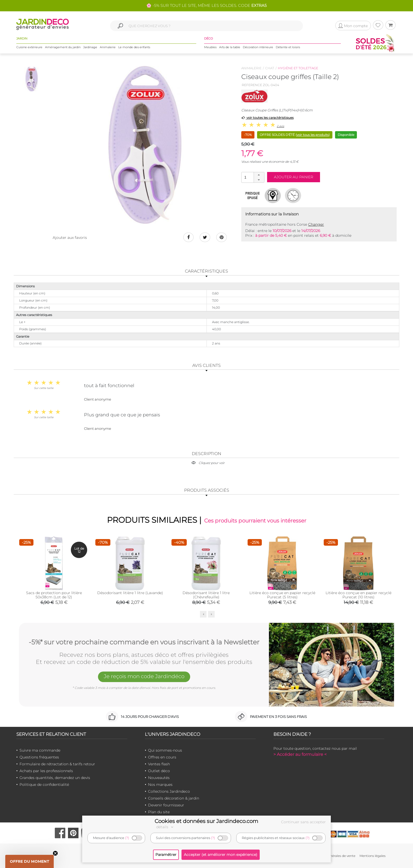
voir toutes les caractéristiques (267, 118)
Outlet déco (159, 771)
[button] (259, 175)
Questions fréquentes (39, 757)
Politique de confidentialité (44, 785)
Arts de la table (230, 47)
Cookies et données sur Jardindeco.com (206, 821)
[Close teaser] (55, 853)
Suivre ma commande (40, 750)
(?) (127, 838)
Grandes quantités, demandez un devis (55, 778)
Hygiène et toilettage (298, 68)
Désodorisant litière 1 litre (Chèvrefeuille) (206, 595)
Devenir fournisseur (166, 805)
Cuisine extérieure (29, 47)
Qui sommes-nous (165, 750)
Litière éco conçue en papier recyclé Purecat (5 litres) (282, 595)
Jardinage (90, 47)
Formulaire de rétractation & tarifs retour (57, 764)
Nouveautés (159, 778)
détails (165, 827)
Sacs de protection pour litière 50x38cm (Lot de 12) (54, 595)
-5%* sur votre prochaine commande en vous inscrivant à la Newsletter (144, 642)
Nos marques (160, 785)
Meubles (210, 47)
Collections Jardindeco (169, 791)
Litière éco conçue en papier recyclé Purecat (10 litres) (358, 595)
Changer (316, 224)
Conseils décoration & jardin (174, 798)
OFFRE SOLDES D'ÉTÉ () (295, 135)
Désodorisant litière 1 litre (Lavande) (130, 593)
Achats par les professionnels (46, 771)
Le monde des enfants (134, 47)
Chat (270, 68)
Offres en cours (162, 757)
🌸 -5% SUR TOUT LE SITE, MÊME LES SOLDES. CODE (206, 5)
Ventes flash (159, 764)
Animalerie (108, 47)
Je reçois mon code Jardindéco (144, 676)
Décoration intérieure (258, 47)
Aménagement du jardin (63, 47)
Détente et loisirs (288, 47)
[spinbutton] (252, 177)
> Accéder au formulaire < (300, 754)
